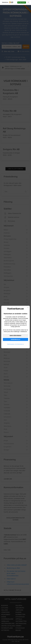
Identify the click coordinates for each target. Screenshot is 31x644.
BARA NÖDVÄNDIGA (15, 336)
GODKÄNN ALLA (15, 339)
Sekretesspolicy (11, 344)
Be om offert (22, 3)
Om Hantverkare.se (20, 344)
